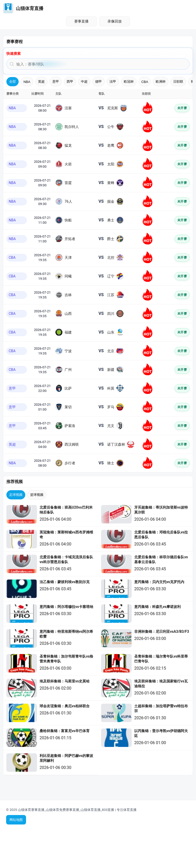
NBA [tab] (27, 82)
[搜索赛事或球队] (98, 64)
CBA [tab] (145, 82)
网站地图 (16, 820)
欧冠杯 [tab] (129, 82)
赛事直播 (81, 21)
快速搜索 (14, 53)
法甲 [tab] (113, 82)
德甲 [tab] (99, 82)
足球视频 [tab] (16, 495)
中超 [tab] (84, 82)
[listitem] (51, 514)
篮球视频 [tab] (37, 495)
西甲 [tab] (70, 82)
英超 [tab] (41, 82)
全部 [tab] (13, 82)
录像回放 (115, 21)
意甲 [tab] (56, 82)
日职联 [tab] (178, 82)
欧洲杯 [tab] (161, 82)
